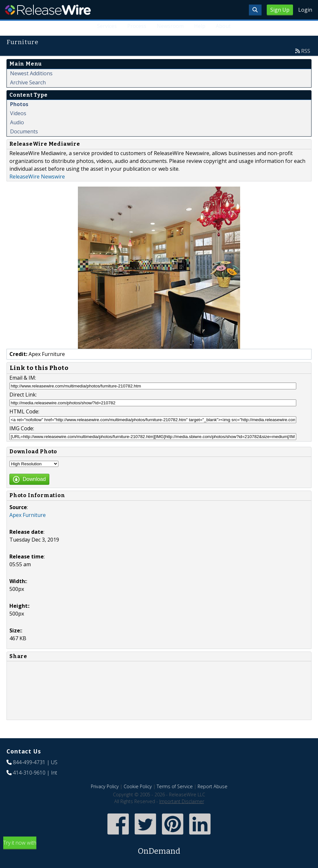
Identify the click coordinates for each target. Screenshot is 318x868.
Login (305, 10)
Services (107, 26)
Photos (19, 104)
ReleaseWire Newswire (37, 177)
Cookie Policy (138, 786)
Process (137, 26)
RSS (306, 51)
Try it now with (159, 848)
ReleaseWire (48, 10)
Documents (24, 131)
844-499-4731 (29, 762)
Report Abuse (213, 786)
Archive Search (28, 82)
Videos (18, 113)
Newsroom (170, 26)
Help (200, 26)
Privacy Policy (105, 786)
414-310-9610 (29, 773)
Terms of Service (175, 786)
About (223, 26)
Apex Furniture (28, 515)
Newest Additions (31, 73)
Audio (17, 122)
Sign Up (280, 10)
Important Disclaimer (182, 801)
